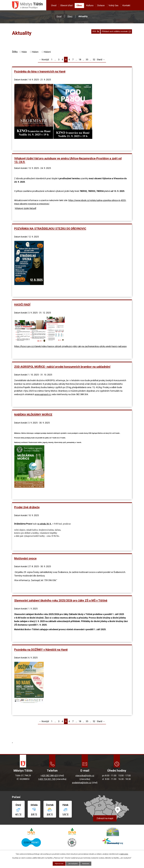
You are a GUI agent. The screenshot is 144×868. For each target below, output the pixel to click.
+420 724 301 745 (47, 780)
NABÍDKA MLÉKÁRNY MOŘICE (33, 415)
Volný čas (113, 5)
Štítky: (15, 52)
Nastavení (87, 864)
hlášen (35, 53)
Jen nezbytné (73, 864)
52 (94, 60)
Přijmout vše (58, 864)
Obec (79, 5)
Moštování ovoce (25, 559)
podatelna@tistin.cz (82, 783)
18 (80, 60)
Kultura (90, 5)
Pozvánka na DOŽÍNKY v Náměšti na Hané (41, 650)
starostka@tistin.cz (85, 776)
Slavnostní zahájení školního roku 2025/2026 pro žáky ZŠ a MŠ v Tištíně (61, 601)
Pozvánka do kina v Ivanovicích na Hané (40, 72)
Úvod (54, 5)
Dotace (101, 5)
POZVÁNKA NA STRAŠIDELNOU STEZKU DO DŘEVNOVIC (50, 229)
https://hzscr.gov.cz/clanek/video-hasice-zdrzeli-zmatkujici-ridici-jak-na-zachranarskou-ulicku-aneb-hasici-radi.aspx (70, 347)
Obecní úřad (66, 5)
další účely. (124, 854)
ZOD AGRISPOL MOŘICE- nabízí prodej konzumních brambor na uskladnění (62, 367)
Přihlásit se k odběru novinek (115, 33)
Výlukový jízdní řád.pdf (25, 209)
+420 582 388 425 (49, 776)
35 (87, 60)
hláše (24, 53)
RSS (93, 33)
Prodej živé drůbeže (27, 508)
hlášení (47, 53)
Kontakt (126, 5)
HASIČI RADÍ (22, 305)
